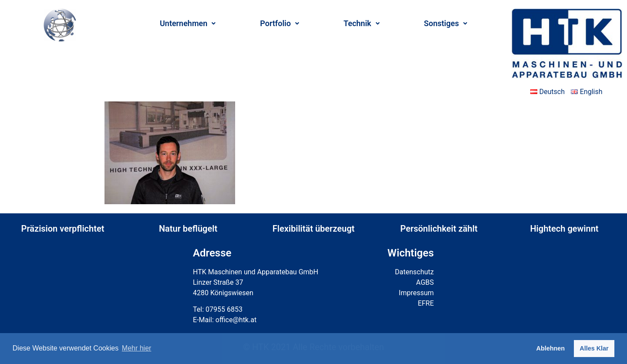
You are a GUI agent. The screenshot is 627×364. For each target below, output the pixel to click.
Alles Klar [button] (594, 348)
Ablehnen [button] (551, 348)
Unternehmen (188, 23)
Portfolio (280, 23)
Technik (362, 23)
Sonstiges (446, 23)
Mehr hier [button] (137, 348)
